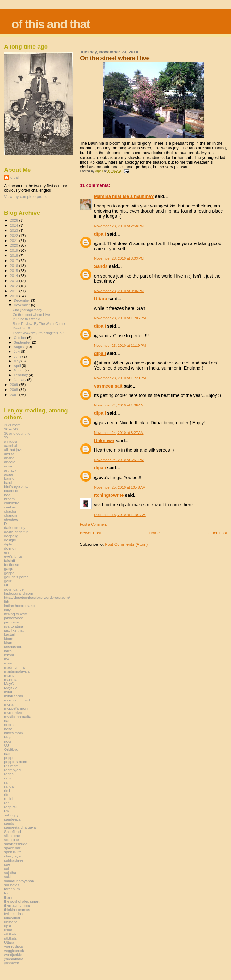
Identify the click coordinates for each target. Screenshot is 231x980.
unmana (11, 922)
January (21, 380)
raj (6, 782)
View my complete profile (26, 197)
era (7, 552)
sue (7, 864)
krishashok (13, 647)
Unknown (104, 441)
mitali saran (14, 696)
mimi (8, 692)
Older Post (217, 533)
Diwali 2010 (21, 328)
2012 (14, 286)
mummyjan (13, 712)
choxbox (11, 519)
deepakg (11, 536)
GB (7, 585)
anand (9, 458)
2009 (14, 385)
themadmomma (17, 905)
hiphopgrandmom (18, 593)
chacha (10, 511)
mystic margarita (18, 716)
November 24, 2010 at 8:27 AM (119, 433)
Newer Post (91, 533)
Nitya (8, 737)
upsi (8, 926)
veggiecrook (14, 950)
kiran (8, 643)
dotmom (11, 548)
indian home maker (20, 606)
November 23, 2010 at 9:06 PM (119, 291)
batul (8, 482)
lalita (8, 651)
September (23, 342)
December (22, 300)
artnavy (10, 470)
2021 (14, 240)
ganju (9, 569)
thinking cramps (17, 909)
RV (7, 811)
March (19, 370)
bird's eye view (16, 487)
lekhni (9, 655)
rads (8, 778)
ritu (7, 794)
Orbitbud (11, 749)
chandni (11, 515)
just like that (14, 630)
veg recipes (14, 946)
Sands (101, 266)
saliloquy (11, 815)
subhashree (14, 860)
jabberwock (13, 618)
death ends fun (16, 532)
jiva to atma (14, 626)
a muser (11, 441)
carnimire (12, 503)
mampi (10, 675)
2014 (14, 276)
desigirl (10, 540)
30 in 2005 (13, 429)
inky (7, 610)
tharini (9, 897)
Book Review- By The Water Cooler (39, 324)
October (21, 338)
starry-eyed (13, 856)
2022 (14, 235)
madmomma (14, 667)
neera (9, 725)
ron (7, 803)
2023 (14, 230)
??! (7, 437)
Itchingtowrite (109, 495)
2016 (14, 265)
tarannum (12, 889)
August (20, 347)
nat (7, 721)
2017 (14, 260)
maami (10, 663)
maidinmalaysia (17, 671)
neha (8, 729)
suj (6, 868)
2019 (14, 250)
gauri (8, 581)
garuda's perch (16, 577)
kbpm (9, 638)
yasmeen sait (108, 386)
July (18, 352)
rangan (10, 786)
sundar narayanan (19, 881)
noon (8, 741)
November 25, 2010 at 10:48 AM (120, 487)
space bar (12, 848)
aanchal (11, 445)
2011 (14, 291)
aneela (10, 462)
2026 (14, 220)
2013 (14, 281)
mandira (11, 679)
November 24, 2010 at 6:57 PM (119, 460)
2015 (14, 271)
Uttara (101, 299)
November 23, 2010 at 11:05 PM (120, 318)
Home (154, 533)
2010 (14, 296)
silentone (12, 840)
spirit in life (13, 852)
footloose (12, 565)
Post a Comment (93, 524)
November (22, 305)
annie (9, 466)
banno (9, 478)
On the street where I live (31, 315)
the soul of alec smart (22, 901)
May (18, 361)
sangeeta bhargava (20, 827)
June (18, 356)
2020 (14, 245)
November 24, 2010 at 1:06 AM (119, 405)
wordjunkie (13, 955)
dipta (8, 544)
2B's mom (12, 425)
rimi (7, 790)
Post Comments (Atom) (126, 544)
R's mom (11, 766)
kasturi (10, 634)
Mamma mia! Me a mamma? (124, 196)
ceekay (10, 507)
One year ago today (27, 310)
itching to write (16, 614)
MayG (9, 684)
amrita (9, 454)
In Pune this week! (26, 319)
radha (9, 774)
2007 (14, 395)
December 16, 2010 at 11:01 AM (120, 515)
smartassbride (16, 844)
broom (9, 499)
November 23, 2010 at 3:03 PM (119, 258)
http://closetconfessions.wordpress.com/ (37, 597)
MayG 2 (11, 688)
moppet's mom (16, 708)
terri (7, 893)
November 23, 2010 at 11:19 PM (120, 346)
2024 (14, 225)
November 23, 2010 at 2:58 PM (119, 226)
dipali (100, 234)
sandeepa (12, 819)
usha (8, 930)
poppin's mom (16, 762)
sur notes (12, 885)
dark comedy (15, 528)
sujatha (10, 872)
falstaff (9, 560)
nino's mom (14, 733)
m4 (7, 659)
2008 (14, 390)
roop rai (10, 807)
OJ (6, 745)
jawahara (12, 622)
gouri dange (14, 589)
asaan (9, 474)
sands (9, 823)
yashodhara (14, 959)
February (21, 375)
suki (7, 877)
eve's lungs (13, 556)
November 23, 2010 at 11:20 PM (120, 378)
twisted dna (13, 914)
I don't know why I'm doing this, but (38, 333)
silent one (12, 836)
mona (9, 704)
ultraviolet (12, 918)
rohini (9, 799)
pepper (10, 758)
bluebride (12, 491)
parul (8, 753)
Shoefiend (12, 831)
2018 (14, 255)
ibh (7, 601)
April (18, 366)
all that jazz (13, 450)
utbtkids (10, 934)
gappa (9, 573)
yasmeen (12, 963)
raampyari (12, 770)
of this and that (51, 24)
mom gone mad (17, 700)
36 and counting (17, 433)
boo (7, 495)
